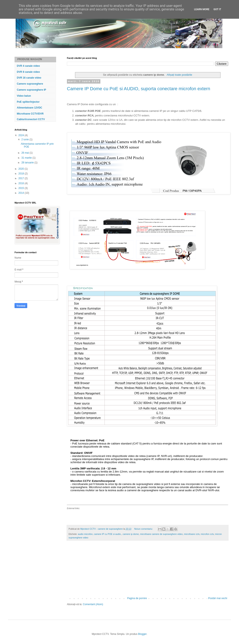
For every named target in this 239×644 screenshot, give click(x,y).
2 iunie (25, 139)
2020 (22, 169)
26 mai (25, 153)
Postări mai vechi (218, 598)
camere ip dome (131, 534)
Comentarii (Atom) (93, 604)
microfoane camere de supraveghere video (161, 534)
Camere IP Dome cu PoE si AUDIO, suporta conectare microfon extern (139, 89)
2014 (22, 193)
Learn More (202, 9)
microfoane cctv (192, 534)
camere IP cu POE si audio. (108, 534)
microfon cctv (207, 534)
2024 (22, 135)
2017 (22, 178)
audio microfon (85, 534)
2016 (22, 183)
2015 (22, 188)
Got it (217, 9)
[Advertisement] (148, 571)
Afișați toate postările (179, 75)
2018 (22, 174)
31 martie (27, 158)
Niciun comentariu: (144, 529)
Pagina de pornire (137, 598)
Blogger (142, 634)
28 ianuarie (28, 163)
